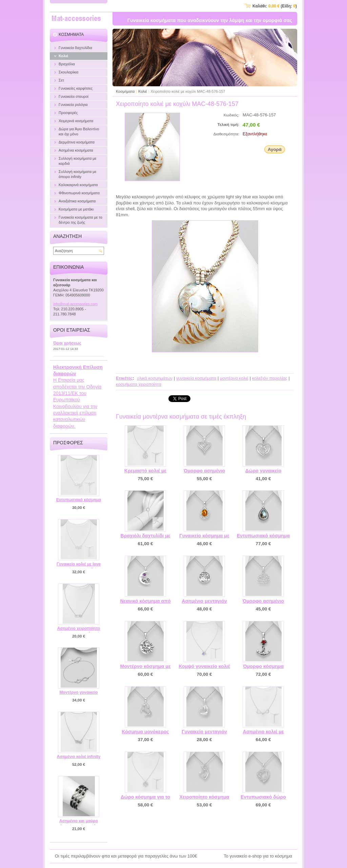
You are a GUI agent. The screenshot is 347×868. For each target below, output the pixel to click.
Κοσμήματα (125, 91)
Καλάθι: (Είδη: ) (275, 6)
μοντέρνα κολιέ (234, 378)
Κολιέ (143, 91)
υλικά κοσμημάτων (155, 378)
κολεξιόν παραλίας (270, 378)
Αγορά (275, 149)
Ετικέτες (124, 378)
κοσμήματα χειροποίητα (139, 384)
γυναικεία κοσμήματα (196, 378)
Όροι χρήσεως (67, 343)
